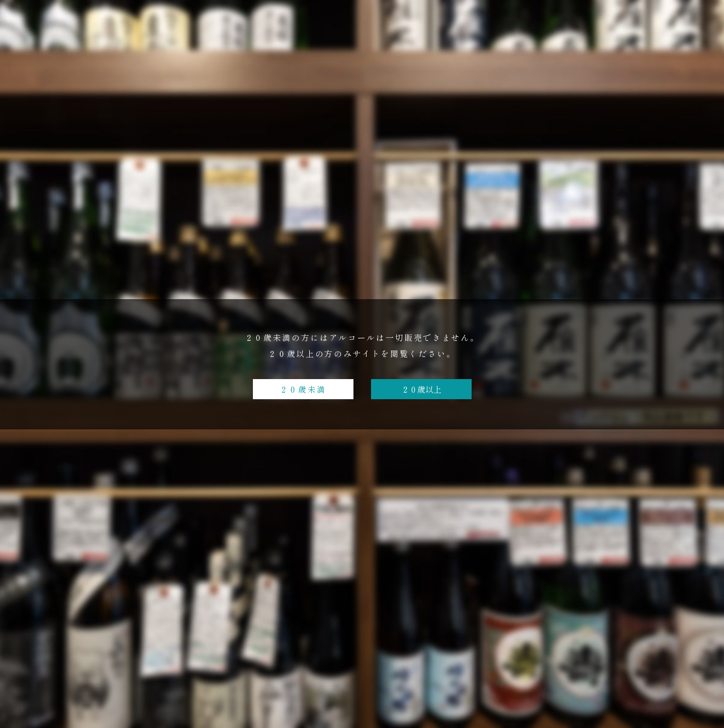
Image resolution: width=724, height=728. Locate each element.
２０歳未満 (303, 389)
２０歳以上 (421, 389)
